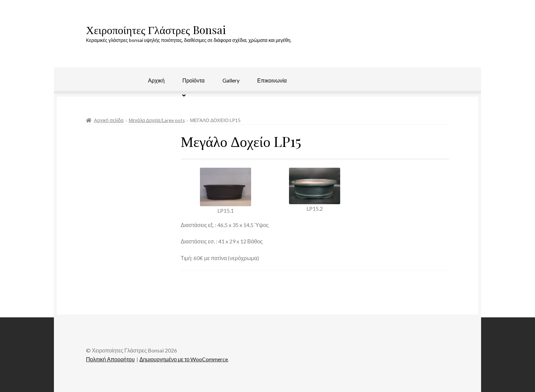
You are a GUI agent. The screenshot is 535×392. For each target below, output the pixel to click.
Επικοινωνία (272, 80)
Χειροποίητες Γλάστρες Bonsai (156, 29)
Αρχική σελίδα (109, 120)
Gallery (231, 80)
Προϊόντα (193, 80)
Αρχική (156, 80)
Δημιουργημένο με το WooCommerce (184, 359)
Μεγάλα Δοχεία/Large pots (157, 120)
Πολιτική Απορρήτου (110, 359)
